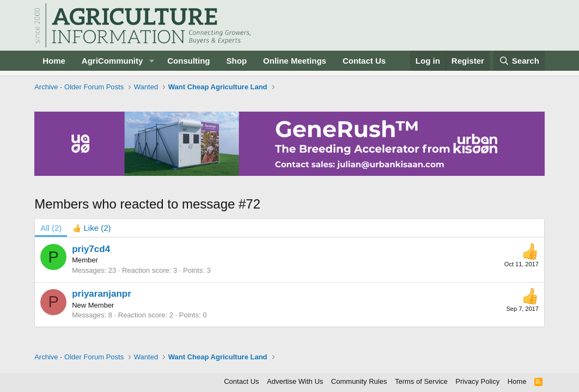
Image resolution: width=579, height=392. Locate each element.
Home (54, 61)
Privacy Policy (477, 381)
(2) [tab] (51, 228)
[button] (151, 61)
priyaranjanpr (102, 294)
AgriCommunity (112, 61)
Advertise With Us (295, 381)
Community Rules (359, 381)
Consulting (188, 61)
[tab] (92, 228)
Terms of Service (421, 381)
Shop (237, 61)
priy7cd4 (91, 249)
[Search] (519, 61)
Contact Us (364, 61)
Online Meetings (295, 61)
